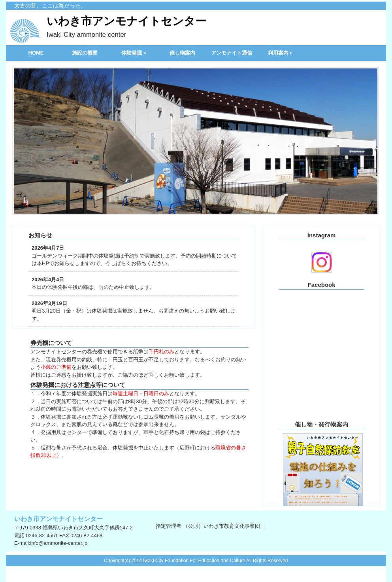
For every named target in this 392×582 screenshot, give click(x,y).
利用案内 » (280, 53)
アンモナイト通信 (232, 53)
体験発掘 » (134, 53)
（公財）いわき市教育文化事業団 (221, 526)
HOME (36, 53)
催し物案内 (182, 53)
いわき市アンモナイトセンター (126, 27)
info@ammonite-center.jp (59, 543)
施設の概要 (85, 53)
